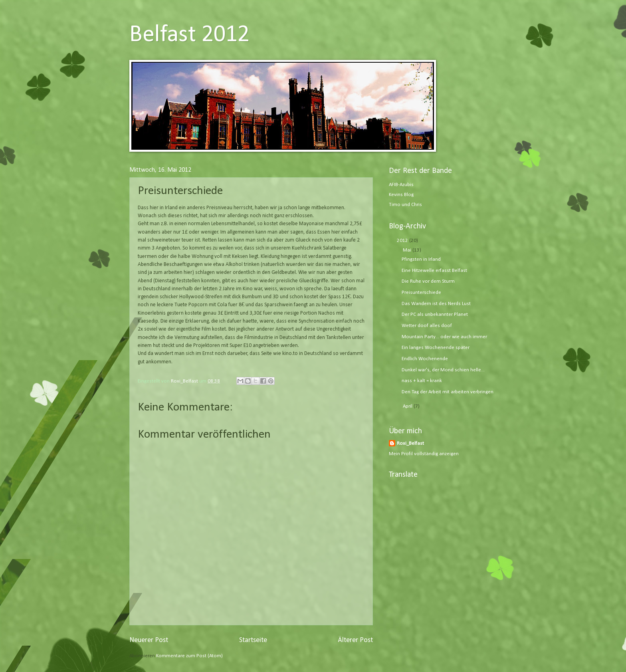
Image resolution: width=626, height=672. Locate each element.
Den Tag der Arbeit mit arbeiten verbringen (448, 392)
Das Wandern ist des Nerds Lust (436, 304)
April (408, 406)
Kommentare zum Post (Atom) (189, 656)
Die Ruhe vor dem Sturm (428, 281)
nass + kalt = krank (422, 381)
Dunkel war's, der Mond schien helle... (443, 370)
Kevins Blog (401, 195)
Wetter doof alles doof (427, 326)
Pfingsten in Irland (421, 259)
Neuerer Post (149, 640)
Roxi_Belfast (410, 443)
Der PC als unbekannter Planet (435, 314)
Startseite (253, 640)
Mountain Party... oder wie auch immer (444, 337)
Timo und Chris (405, 205)
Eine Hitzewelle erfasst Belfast (434, 271)
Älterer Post (355, 640)
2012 (403, 241)
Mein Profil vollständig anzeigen (424, 454)
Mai (408, 250)
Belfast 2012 (189, 35)
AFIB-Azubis (401, 185)
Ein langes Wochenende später (436, 348)
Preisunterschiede (421, 292)
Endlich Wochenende (425, 359)
